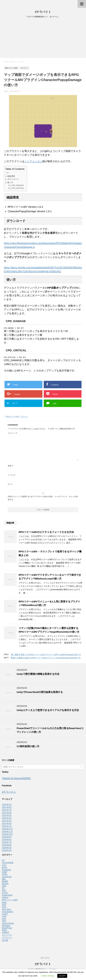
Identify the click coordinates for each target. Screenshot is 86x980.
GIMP (5, 873)
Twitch (5, 915)
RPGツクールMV (12, 417)
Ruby (4, 903)
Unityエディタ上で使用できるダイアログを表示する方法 (48, 711)
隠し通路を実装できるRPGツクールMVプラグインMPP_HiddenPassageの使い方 (46, 655)
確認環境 (11, 176)
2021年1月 (7, 827)
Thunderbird (7, 912)
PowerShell (7, 896)
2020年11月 (7, 832)
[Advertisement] (43, 39)
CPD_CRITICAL (18, 188)
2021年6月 (7, 814)
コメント (12, 434)
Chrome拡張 (8, 863)
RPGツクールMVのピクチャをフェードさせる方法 (46, 533)
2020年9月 (7, 838)
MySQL (5, 884)
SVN (4, 908)
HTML (5, 875)
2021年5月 (7, 816)
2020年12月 (7, 830)
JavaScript (7, 877)
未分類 (5, 941)
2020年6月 (7, 846)
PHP (4, 891)
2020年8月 (7, 840)
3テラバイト (43, 12)
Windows (6, 926)
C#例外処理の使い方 (28, 747)
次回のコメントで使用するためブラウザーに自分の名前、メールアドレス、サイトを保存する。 (43, 499)
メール (12, 476)
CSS (4, 866)
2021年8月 (7, 808)
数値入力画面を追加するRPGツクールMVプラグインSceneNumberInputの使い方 (46, 658)
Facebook (6, 871)
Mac (4, 880)
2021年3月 (7, 822)
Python (5, 898)
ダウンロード (13, 179)
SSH (4, 906)
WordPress (7, 929)
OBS (4, 887)
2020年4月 (7, 851)
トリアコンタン (33, 161)
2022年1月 (7, 805)
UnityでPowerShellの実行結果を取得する (40, 693)
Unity (4, 917)
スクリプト (7, 936)
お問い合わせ (45, 958)
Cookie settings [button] (48, 976)
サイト (10, 485)
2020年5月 (7, 849)
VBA (4, 922)
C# (3, 861)
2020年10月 (7, 835)
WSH (4, 931)
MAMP (5, 882)
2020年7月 (7, 843)
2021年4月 (7, 819)
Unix (4, 919)
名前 (11, 466)
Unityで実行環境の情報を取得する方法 (38, 675)
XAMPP (6, 933)
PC (3, 889)
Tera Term (6, 910)
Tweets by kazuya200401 (16, 779)
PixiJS (5, 894)
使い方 (10, 182)
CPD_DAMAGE (18, 185)
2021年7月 (7, 811)
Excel (4, 868)
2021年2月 (7, 824)
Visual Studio (8, 924)
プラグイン (24, 417)
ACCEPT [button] (62, 976)
